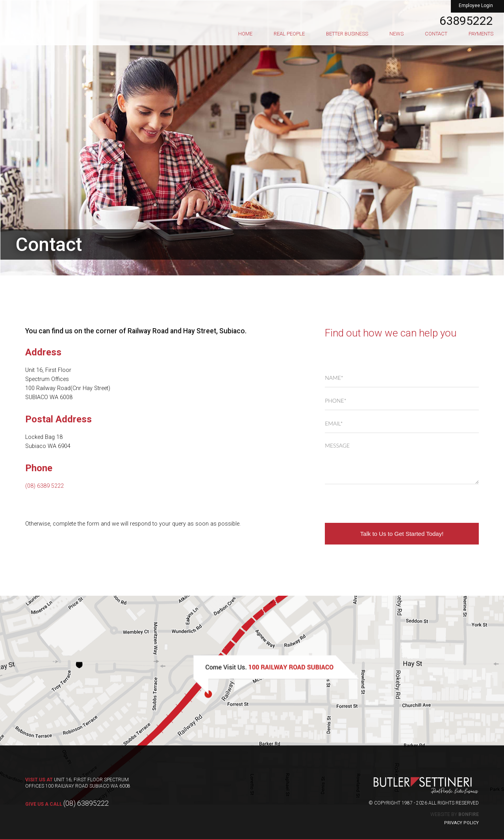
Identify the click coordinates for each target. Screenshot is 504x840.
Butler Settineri (65, 18)
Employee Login (476, 6)
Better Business (347, 34)
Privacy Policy (461, 823)
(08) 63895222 (67, 803)
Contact (436, 34)
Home (245, 34)
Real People (289, 34)
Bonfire (469, 814)
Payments (481, 34)
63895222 (466, 21)
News (397, 34)
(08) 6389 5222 (44, 486)
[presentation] (385, 504)
